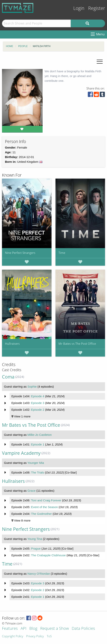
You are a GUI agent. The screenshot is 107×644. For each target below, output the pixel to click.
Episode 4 (38, 396)
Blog (33, 629)
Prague (36, 548)
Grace (31, 491)
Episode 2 (38, 410)
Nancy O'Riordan (39, 574)
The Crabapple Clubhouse (48, 555)
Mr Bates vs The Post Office (77, 344)
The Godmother (41, 514)
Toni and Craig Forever (46, 500)
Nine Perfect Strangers (20, 253)
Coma (8, 377)
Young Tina (35, 539)
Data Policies (83, 629)
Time (62, 253)
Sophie (32, 386)
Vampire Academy (21, 453)
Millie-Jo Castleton (40, 435)
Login (79, 8)
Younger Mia (36, 463)
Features (10, 629)
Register (97, 8)
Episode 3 (38, 403)
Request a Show (54, 629)
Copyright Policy (13, 636)
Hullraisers (12, 344)
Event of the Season (44, 507)
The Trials (37, 472)
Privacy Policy (35, 636)
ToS (49, 636)
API (23, 629)
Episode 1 (38, 444)
